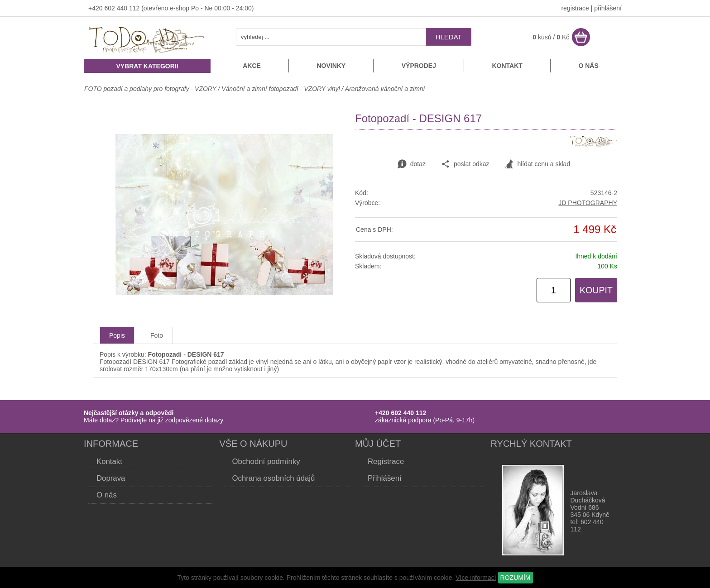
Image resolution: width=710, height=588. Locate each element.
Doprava (111, 478)
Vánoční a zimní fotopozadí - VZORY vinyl (281, 89)
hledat (449, 37)
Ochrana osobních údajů (274, 478)
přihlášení (608, 8)
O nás (588, 66)
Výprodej (419, 66)
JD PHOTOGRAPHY (588, 203)
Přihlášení (385, 478)
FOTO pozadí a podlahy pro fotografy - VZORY (151, 89)
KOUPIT (596, 290)
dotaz (412, 164)
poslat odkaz (465, 164)
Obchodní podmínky (266, 461)
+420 (96, 8)
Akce (252, 66)
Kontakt (507, 66)
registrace (575, 8)
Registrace (386, 461)
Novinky (331, 66)
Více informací (476, 578)
